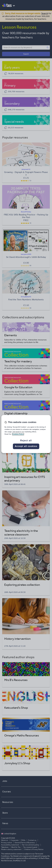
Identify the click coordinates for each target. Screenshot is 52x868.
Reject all (26, 441)
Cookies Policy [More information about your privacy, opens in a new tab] (18, 434)
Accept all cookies (26, 446)
